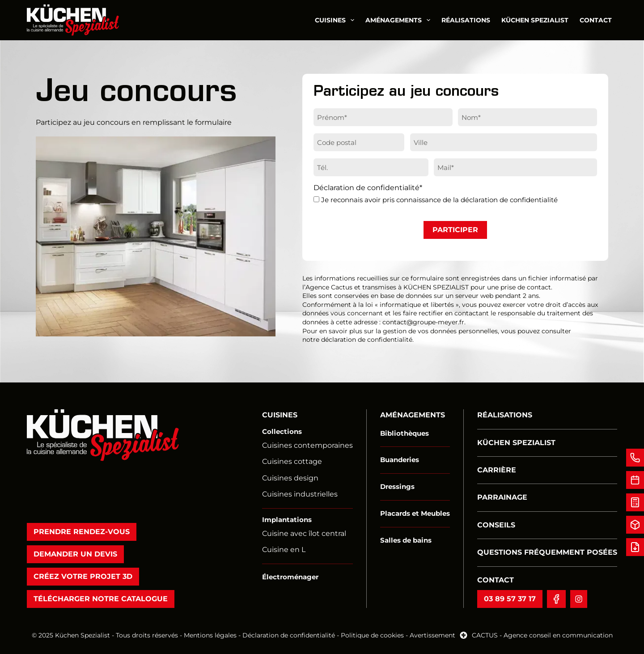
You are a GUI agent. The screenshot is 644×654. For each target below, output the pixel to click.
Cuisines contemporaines (307, 445)
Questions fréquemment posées (547, 552)
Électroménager (290, 577)
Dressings (397, 486)
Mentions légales (210, 635)
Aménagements (400, 20)
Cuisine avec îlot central (304, 533)
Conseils (496, 525)
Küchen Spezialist (535, 20)
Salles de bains (406, 540)
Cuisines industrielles (300, 494)
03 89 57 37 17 (510, 599)
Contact (596, 20)
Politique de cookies (373, 635)
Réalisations (466, 20)
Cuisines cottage (292, 461)
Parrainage (502, 497)
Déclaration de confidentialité (289, 635)
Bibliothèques (405, 433)
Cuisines (336, 20)
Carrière (497, 470)
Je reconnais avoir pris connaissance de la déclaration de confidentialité (439, 200)
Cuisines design (290, 478)
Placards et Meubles (415, 513)
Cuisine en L (284, 550)
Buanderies (400, 460)
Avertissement (432, 635)
